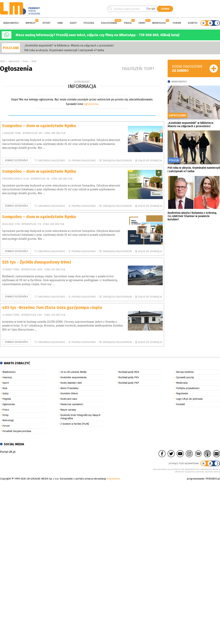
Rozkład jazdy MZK (129, 372)
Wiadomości (11, 23)
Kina (60, 23)
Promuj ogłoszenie (84, 161)
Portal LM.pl (8, 452)
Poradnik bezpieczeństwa (17, 431)
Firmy (142, 23)
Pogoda (89, 23)
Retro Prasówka (69, 388)
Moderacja (182, 383)
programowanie (196, 479)
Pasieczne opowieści (72, 404)
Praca (128, 23)
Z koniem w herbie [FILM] (75, 424)
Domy (25, 61)
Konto (192, 23)
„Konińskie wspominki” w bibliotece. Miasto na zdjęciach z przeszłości (69, 45)
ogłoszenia (91, 104)
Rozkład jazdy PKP (129, 383)
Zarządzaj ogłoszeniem (117, 161)
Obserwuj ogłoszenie (52, 161)
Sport (46, 23)
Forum (177, 23)
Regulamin (182, 394)
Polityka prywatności (188, 388)
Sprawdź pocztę (185, 377)
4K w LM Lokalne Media (73, 372)
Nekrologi (159, 23)
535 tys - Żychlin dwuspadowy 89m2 (37, 262)
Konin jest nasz (69, 399)
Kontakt (181, 404)
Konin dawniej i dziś (71, 383)
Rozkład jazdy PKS (129, 377)
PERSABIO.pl (213, 479)
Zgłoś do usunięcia (150, 161)
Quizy (73, 23)
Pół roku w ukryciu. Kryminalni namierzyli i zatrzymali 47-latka (64, 50)
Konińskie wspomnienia (73, 377)
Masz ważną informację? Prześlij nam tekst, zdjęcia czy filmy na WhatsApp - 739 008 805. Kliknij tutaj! (98, 35)
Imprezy (30, 23)
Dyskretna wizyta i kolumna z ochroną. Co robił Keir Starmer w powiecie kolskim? (192, 216)
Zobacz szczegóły (16, 160)
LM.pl (2, 61)
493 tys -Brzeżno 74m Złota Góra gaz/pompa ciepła (52, 308)
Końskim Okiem (69, 394)
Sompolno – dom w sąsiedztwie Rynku (39, 126)
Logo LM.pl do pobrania (189, 399)
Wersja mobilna (185, 372)
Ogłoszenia (108, 23)
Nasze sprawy (68, 410)
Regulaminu (113, 479)
